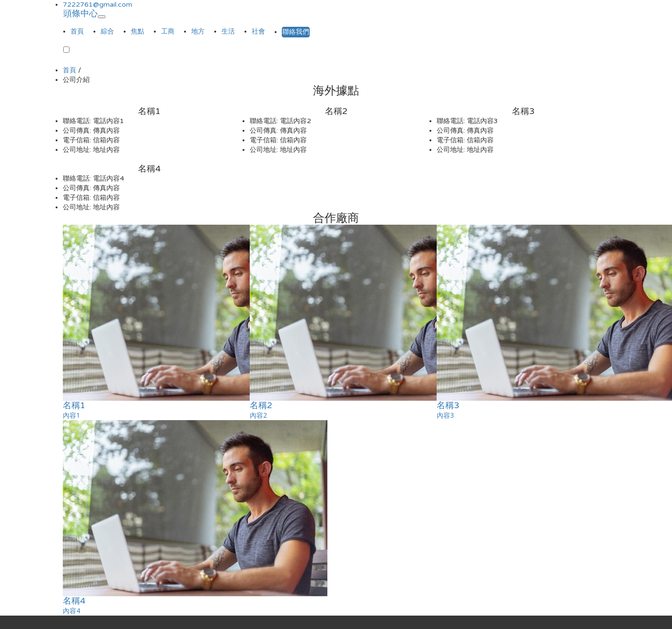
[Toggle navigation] (102, 17)
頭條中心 (81, 12)
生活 (228, 31)
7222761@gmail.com (98, 5)
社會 (258, 31)
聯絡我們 (296, 32)
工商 (168, 31)
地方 (198, 31)
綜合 (107, 31)
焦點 (138, 31)
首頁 (77, 31)
